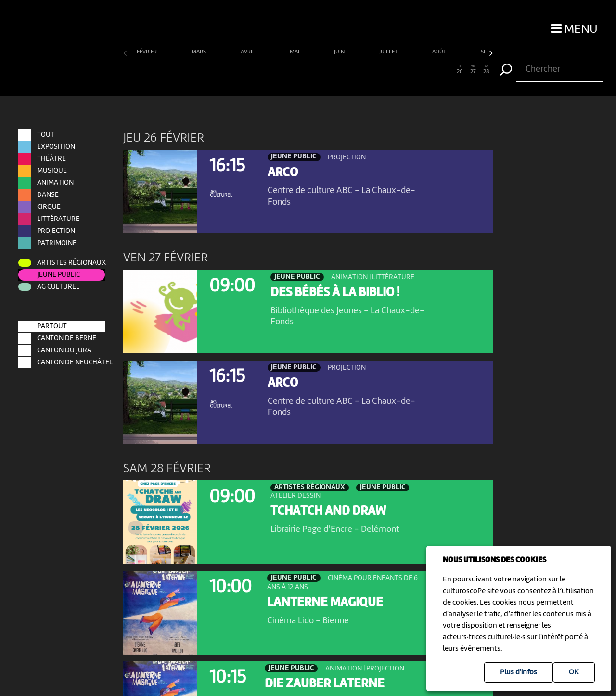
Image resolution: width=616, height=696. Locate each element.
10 (249, 70)
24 (433, 70)
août (440, 52)
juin (340, 52)
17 (341, 70)
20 (380, 70)
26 (460, 70)
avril (249, 52)
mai (295, 52)
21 (394, 70)
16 (328, 70)
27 (473, 70)
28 (486, 70)
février (148, 52)
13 (288, 70)
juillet (389, 52)
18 (354, 70)
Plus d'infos (519, 672)
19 (367, 70)
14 (302, 70)
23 (420, 70)
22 (407, 70)
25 (446, 70)
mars (199, 52)
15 (314, 70)
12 (275, 70)
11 (262, 70)
